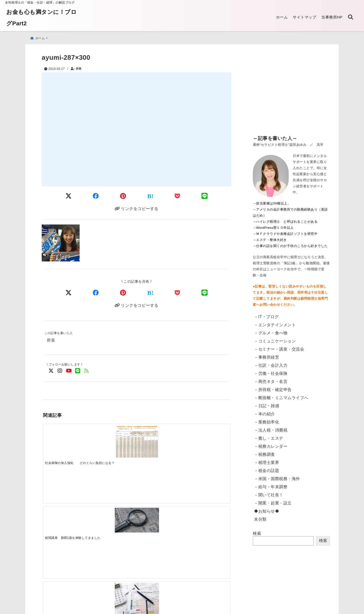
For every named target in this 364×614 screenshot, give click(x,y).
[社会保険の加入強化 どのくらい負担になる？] (66, 440)
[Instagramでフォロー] (60, 372)
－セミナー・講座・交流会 (279, 347)
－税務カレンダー (271, 444)
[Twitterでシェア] (69, 195)
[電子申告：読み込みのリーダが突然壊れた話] (113, 521)
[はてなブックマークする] (151, 195)
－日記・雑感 (267, 403)
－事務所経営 (267, 355)
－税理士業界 (267, 460)
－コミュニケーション (275, 339)
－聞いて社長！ (269, 492)
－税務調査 (265, 452)
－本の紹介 (265, 411)
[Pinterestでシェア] (123, 195)
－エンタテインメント (275, 322)
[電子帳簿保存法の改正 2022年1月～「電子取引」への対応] (160, 519)
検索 (257, 531)
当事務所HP (332, 17)
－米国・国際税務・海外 (277, 476)
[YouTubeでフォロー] (69, 372)
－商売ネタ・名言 (271, 379)
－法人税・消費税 (271, 428)
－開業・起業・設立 (273, 500)
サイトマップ (304, 17)
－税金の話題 (267, 468)
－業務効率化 (267, 419)
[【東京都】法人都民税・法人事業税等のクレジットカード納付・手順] (207, 526)
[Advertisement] (291, 91)
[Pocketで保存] (177, 293)
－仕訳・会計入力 (271, 363)
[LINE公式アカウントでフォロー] (78, 372)
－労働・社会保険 (271, 371)
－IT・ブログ (266, 314)
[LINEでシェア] (205, 195)
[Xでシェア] (69, 293)
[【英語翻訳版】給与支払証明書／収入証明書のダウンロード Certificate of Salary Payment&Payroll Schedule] (66, 520)
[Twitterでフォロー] (51, 372)
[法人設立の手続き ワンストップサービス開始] (207, 439)
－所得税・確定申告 (273, 387)
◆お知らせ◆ (267, 509)
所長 (79, 66)
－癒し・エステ (269, 436)
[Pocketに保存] (177, 195)
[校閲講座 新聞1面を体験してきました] (113, 437)
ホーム (282, 17)
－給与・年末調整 (271, 484)
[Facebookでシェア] (96, 195)
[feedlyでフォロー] (87, 372)
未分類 (260, 517)
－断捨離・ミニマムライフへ (281, 395)
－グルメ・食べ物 (271, 330)
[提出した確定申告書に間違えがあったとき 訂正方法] (160, 440)
